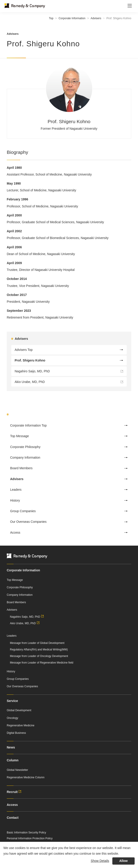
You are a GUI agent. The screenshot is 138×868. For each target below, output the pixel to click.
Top (51, 18)
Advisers (96, 18)
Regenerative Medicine (21, 725)
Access (69, 533)
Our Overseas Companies (69, 522)
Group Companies (69, 511)
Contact (13, 818)
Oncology (12, 718)
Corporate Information (72, 18)
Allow (123, 861)
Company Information (69, 457)
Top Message (69, 436)
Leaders (69, 490)
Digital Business (16, 733)
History (69, 500)
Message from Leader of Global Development (37, 643)
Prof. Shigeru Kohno (69, 360)
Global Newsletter (17, 770)
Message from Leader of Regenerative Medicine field (42, 663)
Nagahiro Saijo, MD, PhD (69, 372)
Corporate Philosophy (69, 447)
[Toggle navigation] (130, 6)
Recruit (15, 792)
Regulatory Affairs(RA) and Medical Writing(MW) (39, 650)
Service (12, 701)
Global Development (19, 710)
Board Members (69, 468)
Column (13, 760)
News (11, 747)
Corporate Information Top (69, 425)
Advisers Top (69, 350)
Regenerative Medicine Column (26, 777)
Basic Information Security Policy (26, 833)
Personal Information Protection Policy (30, 838)
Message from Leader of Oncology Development (39, 656)
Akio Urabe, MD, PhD (69, 383)
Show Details (100, 861)
